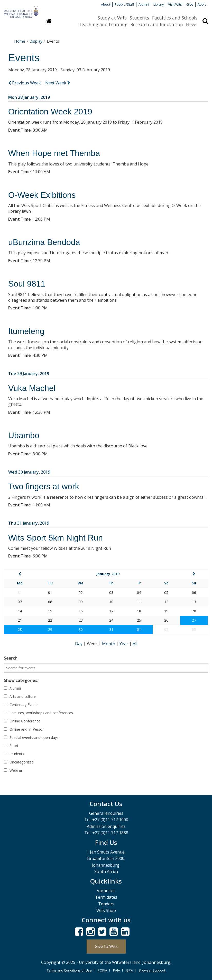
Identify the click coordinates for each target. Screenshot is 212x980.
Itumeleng (26, 331)
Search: (11, 658)
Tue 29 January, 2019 (29, 374)
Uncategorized (19, 762)
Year (124, 644)
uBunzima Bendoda (44, 242)
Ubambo (24, 435)
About (106, 4)
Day (79, 644)
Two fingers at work (44, 486)
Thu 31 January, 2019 (29, 523)
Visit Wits (175, 4)
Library (159, 4)
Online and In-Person (24, 729)
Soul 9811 (27, 284)
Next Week (58, 83)
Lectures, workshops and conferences (38, 713)
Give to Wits (106, 946)
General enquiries (106, 813)
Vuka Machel (32, 388)
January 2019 (108, 574)
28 (20, 629)
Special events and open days (31, 737)
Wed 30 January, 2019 (29, 472)
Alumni (144, 4)
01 (139, 629)
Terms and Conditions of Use (69, 970)
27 (194, 620)
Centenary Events (21, 705)
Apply (202, 4)
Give (190, 4)
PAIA (117, 970)
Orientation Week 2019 (50, 112)
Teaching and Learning (103, 24)
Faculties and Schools (175, 18)
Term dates (106, 897)
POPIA (102, 970)
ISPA (129, 970)
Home (20, 41)
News (192, 24)
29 (50, 629)
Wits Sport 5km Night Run (56, 538)
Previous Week (25, 83)
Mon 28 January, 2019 (29, 97)
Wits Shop (106, 910)
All (135, 644)
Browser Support (152, 970)
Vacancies (106, 891)
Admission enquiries (106, 826)
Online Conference (22, 721)
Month (109, 644)
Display (36, 41)
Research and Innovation (157, 24)
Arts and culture (20, 696)
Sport (11, 746)
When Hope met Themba (54, 153)
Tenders (106, 904)
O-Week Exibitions (42, 195)
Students (139, 18)
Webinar (13, 770)
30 (81, 629)
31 (111, 629)
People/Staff (124, 4)
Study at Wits (112, 18)
